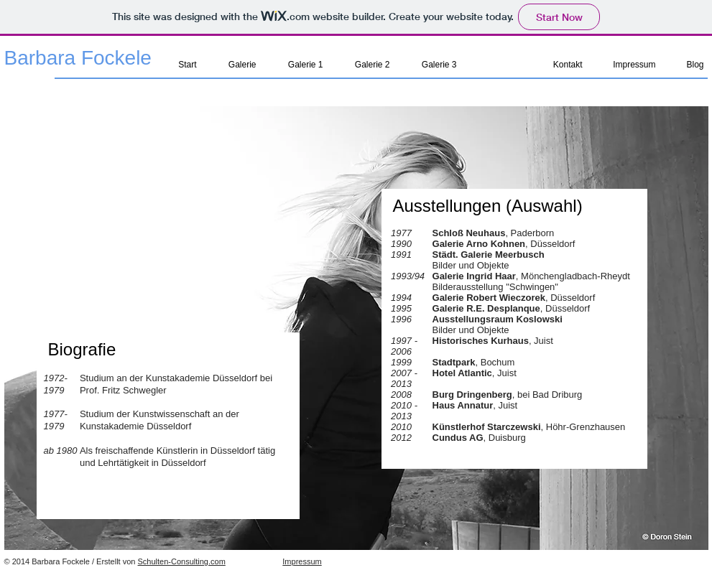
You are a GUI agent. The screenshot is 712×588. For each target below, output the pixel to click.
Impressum (302, 561)
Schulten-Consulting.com (182, 561)
